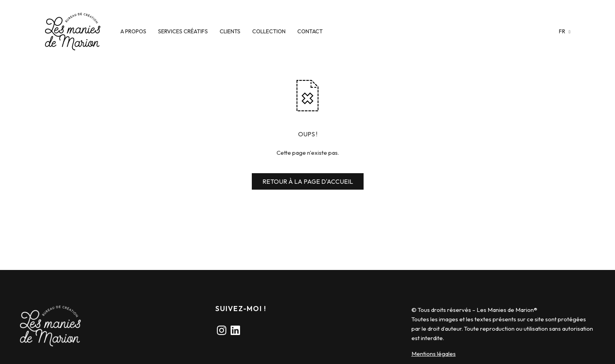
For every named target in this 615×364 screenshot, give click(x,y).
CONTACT (310, 31)
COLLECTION (269, 31)
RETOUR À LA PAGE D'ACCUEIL (308, 181)
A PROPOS (133, 31)
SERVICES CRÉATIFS (183, 31)
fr (563, 31)
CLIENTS (230, 31)
